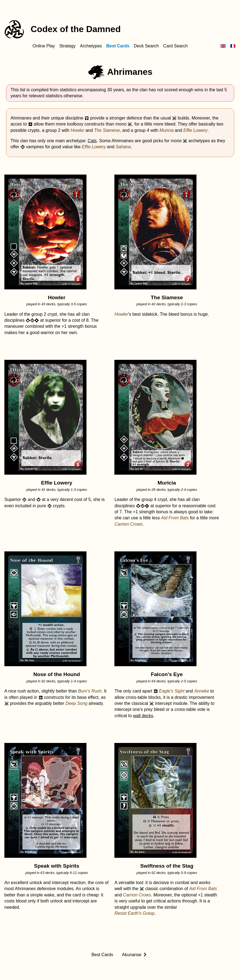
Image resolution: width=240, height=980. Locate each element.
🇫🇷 (233, 46)
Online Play (44, 46)
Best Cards (118, 46)
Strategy (68, 46)
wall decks (143, 716)
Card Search (175, 46)
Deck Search (146, 46)
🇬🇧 (223, 46)
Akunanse (131, 955)
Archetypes (91, 46)
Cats (92, 141)
